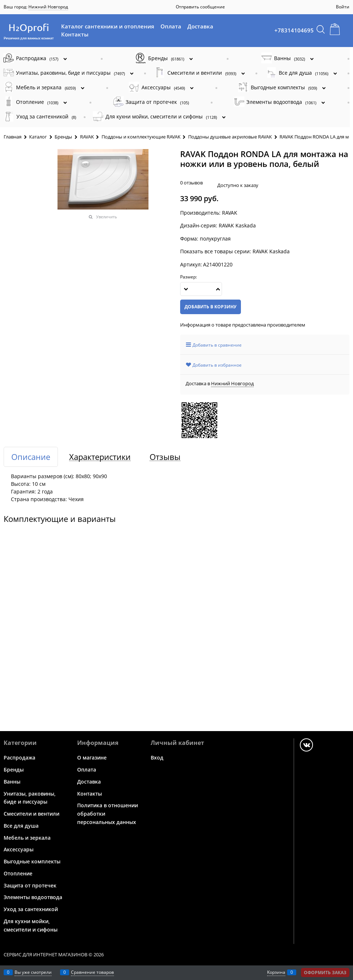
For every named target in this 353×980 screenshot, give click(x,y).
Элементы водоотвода (33, 897)
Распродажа (19, 758)
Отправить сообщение (200, 7)
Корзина (276, 972)
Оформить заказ (325, 973)
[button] (218, 289)
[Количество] (201, 289)
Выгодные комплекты (32, 861)
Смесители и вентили (31, 814)
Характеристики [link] (100, 457)
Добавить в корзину (211, 307)
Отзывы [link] (165, 457)
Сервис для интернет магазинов (45, 954)
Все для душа (21, 826)
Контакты (75, 34)
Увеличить (107, 217)
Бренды (14, 770)
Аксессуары (19, 849)
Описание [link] (31, 457)
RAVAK (230, 213)
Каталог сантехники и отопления (108, 26)
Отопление (18, 873)
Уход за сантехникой (31, 909)
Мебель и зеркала (27, 837)
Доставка (200, 26)
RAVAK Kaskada (271, 251)
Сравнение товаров (92, 972)
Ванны (12, 782)
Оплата (171, 26)
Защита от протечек (30, 885)
